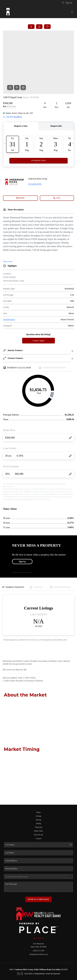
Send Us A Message (39, 880)
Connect (39, 819)
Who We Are (38, 815)
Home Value (38, 811)
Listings (38, 796)
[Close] (71, 955)
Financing (38, 808)
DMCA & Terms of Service (41, 972)
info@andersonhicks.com (38, 935)
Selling (38, 804)
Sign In (67, 3)
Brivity (36, 969)
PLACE (65, 950)
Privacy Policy (23, 972)
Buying (38, 800)
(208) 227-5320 (38, 931)
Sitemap (56, 972)
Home (38, 793)
